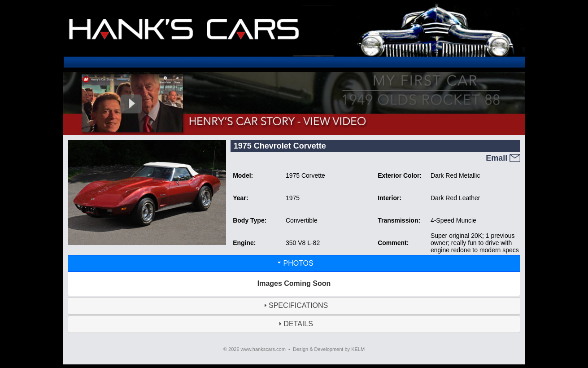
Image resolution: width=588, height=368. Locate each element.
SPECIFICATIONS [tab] (295, 305)
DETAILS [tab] (295, 324)
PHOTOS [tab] (294, 263)
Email (503, 158)
